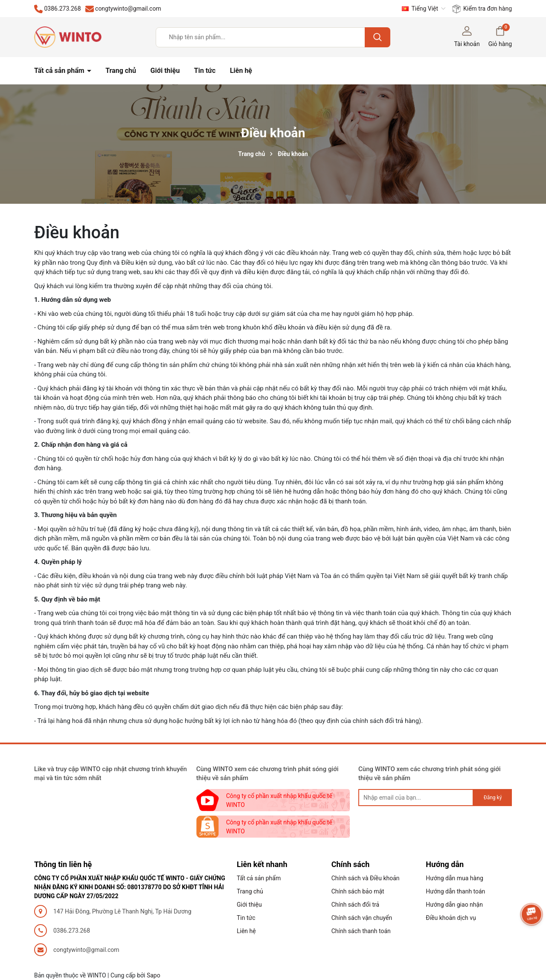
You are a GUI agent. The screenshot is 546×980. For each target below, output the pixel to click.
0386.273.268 (72, 931)
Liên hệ (241, 71)
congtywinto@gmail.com (86, 950)
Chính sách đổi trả (355, 905)
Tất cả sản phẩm (60, 71)
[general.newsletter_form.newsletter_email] (416, 798)
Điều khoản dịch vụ (451, 918)
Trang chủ (121, 71)
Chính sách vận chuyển (362, 918)
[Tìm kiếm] (378, 37)
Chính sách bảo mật (358, 891)
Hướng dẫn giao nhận (454, 905)
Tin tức (205, 71)
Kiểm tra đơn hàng (482, 9)
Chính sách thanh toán (361, 931)
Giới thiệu (165, 71)
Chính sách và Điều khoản (366, 878)
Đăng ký (493, 798)
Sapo (154, 975)
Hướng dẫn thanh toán (455, 891)
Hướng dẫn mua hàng (454, 878)
